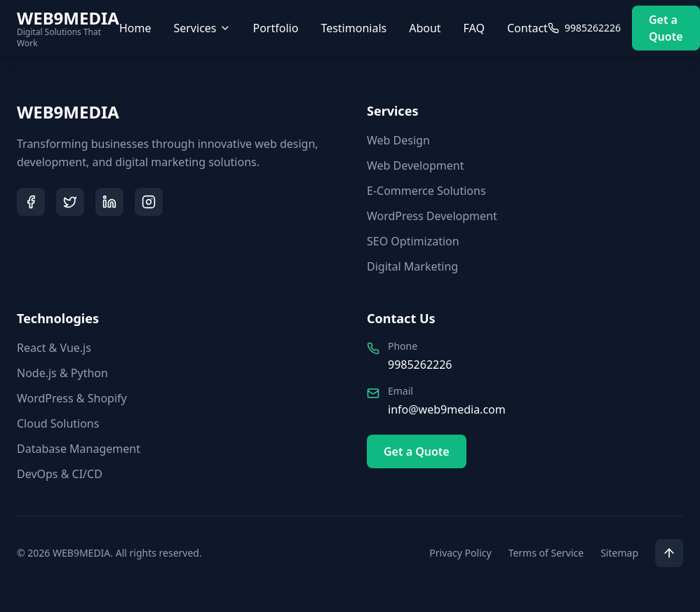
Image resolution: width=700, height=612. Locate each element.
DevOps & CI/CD (60, 474)
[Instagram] (149, 202)
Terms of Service (546, 553)
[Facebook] (31, 202)
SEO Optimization (413, 241)
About (425, 28)
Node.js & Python (62, 373)
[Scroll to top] (669, 553)
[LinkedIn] (109, 202)
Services (202, 28)
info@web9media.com (447, 409)
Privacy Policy (460, 553)
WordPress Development (432, 216)
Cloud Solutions (58, 423)
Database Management (79, 449)
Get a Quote (666, 28)
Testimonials (354, 28)
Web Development (415, 165)
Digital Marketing (412, 266)
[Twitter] (70, 202)
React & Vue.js (54, 348)
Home (135, 28)
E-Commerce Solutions (426, 191)
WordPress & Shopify (72, 398)
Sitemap (619, 553)
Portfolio (276, 28)
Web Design (398, 140)
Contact (527, 28)
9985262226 (420, 365)
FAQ (474, 28)
